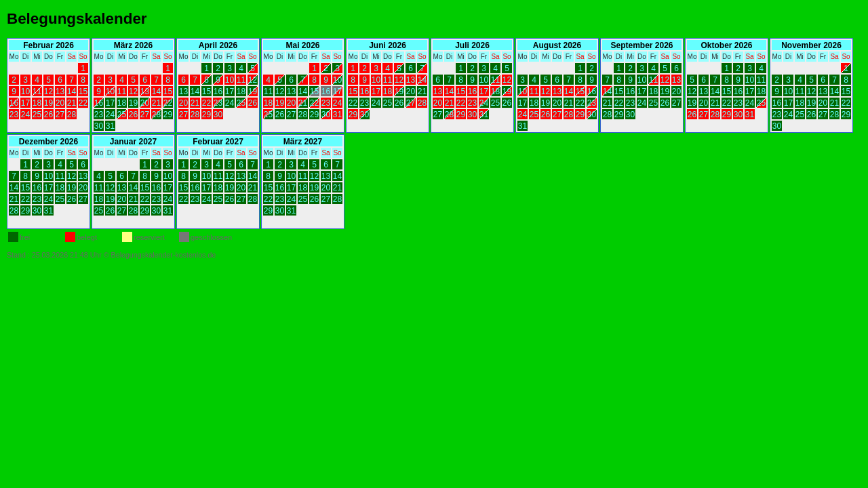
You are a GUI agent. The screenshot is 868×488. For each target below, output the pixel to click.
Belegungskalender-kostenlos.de (164, 255)
